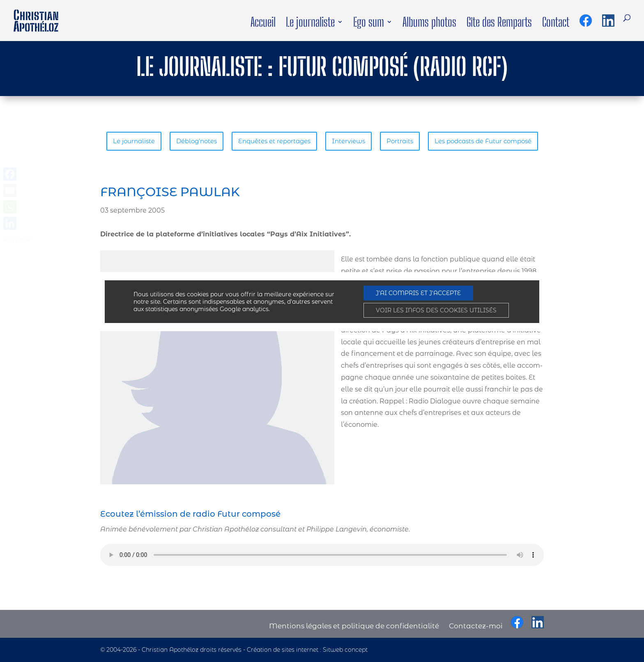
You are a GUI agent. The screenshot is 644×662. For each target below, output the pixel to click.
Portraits (325, 141)
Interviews (274, 141)
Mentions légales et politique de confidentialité (354, 626)
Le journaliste (310, 24)
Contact (556, 24)
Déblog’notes (122, 141)
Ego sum (369, 24)
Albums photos (429, 24)
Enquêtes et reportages (200, 141)
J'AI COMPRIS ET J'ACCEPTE (418, 293)
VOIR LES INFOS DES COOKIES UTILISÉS (436, 310)
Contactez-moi (476, 626)
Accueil (263, 24)
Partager (18, 239)
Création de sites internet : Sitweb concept (307, 650)
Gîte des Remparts (499, 24)
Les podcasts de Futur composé (409, 141)
